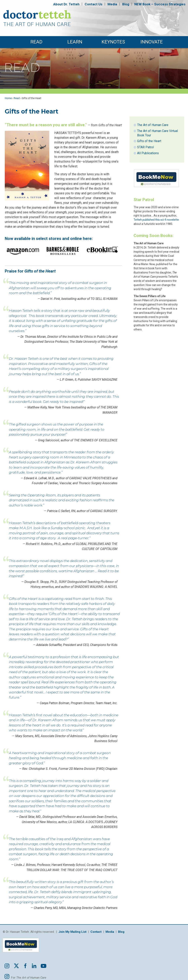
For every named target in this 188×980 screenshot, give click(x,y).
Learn (75, 42)
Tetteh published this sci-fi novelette (156, 220)
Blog (126, 4)
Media (112, 4)
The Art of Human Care (153, 125)
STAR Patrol (145, 147)
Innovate (152, 42)
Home (8, 98)
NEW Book (160, 4)
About (66, 4)
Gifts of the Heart (149, 141)
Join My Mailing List (72, 932)
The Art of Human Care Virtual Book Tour (157, 133)
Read (36, 42)
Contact (94, 4)
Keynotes (113, 42)
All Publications (148, 153)
